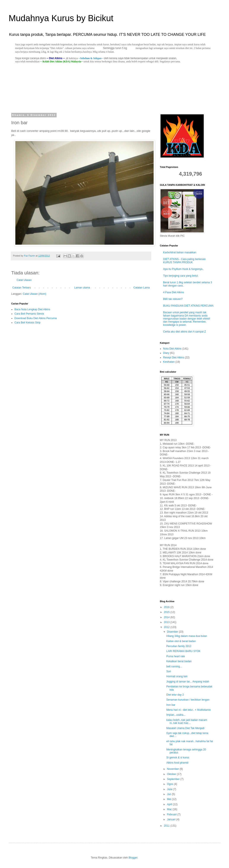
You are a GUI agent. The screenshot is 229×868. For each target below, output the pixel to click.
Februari (172, 814)
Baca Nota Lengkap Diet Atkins (32, 309)
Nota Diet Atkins (172, 349)
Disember (173, 632)
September (174, 779)
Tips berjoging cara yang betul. (181, 276)
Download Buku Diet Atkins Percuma (36, 318)
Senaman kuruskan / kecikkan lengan (188, 700)
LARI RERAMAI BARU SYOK (183, 651)
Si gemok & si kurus (178, 758)
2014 (167, 617)
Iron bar (171, 705)
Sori (169, 671)
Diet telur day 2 (175, 695)
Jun (169, 794)
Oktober (172, 774)
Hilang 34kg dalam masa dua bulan (187, 636)
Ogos (170, 784)
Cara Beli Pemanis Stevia (29, 314)
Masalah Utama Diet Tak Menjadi (185, 728)
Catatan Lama (142, 288)
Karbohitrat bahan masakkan (180, 252)
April (170, 804)
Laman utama (82, 288)
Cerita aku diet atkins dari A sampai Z (184, 332)
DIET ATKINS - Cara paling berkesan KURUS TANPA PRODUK (184, 261)
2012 (167, 627)
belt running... (174, 666)
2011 (167, 826)
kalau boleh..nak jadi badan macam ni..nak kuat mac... (187, 721)
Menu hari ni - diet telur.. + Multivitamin (189, 710)
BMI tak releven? (173, 299)
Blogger (133, 858)
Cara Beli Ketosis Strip (27, 323)
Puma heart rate (176, 656)
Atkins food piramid (177, 763)
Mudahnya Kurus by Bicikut (61, 18)
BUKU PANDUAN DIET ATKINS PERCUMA (188, 306)
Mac (170, 809)
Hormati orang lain (177, 676)
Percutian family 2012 (179, 646)
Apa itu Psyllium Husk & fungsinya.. (184, 269)
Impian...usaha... (176, 715)
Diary (166, 353)
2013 (167, 622)
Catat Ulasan (24, 280)
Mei (169, 799)
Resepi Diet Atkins (174, 358)
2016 (167, 607)
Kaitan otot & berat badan (181, 641)
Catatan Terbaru (22, 288)
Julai (170, 789)
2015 (167, 612)
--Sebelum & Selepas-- (91, 58)
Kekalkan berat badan (179, 661)
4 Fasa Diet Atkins (174, 292)
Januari (172, 819)
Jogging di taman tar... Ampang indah (188, 682)
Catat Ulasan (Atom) (34, 294)
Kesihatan (169, 362)
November (173, 769)
